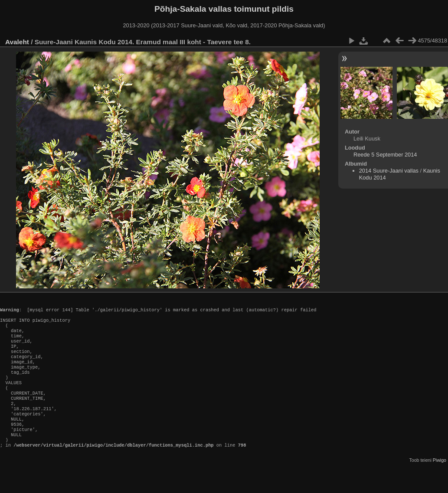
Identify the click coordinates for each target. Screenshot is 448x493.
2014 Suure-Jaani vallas (389, 171)
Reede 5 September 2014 (385, 155)
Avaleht (17, 42)
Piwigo (440, 486)
